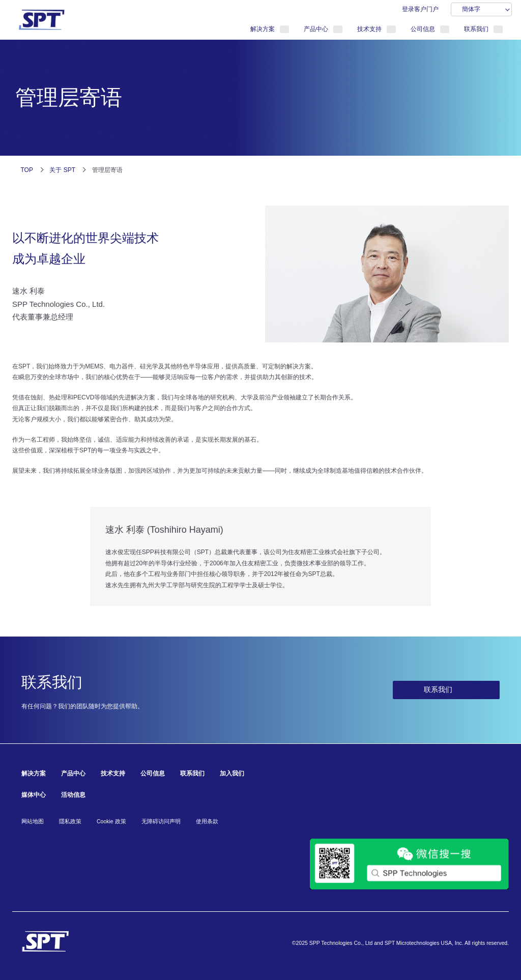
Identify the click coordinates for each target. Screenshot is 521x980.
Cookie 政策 (111, 821)
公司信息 (423, 29)
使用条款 (207, 821)
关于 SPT (62, 170)
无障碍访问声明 (161, 821)
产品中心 (316, 29)
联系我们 (476, 29)
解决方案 (263, 29)
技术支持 (369, 29)
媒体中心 (34, 795)
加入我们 (232, 773)
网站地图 (33, 821)
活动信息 (73, 795)
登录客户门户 (420, 9)
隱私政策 (70, 821)
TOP (27, 170)
